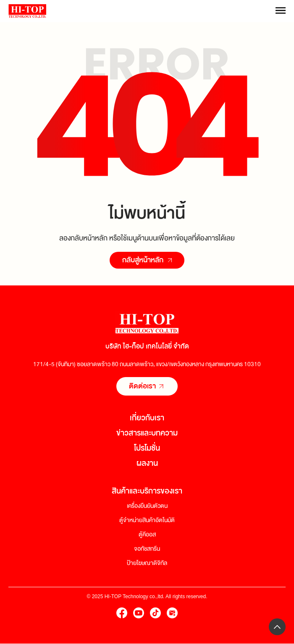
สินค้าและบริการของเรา (147, 491)
